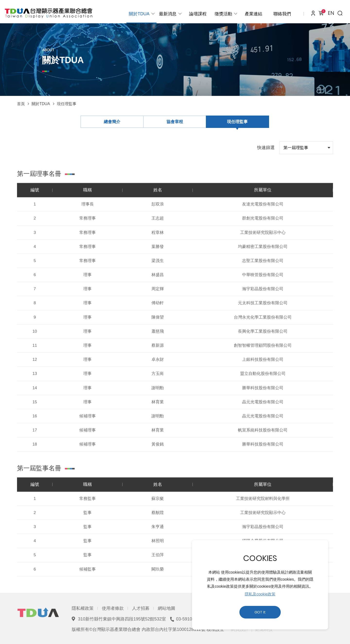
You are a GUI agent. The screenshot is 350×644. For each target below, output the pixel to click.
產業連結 (254, 14)
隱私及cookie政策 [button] (260, 594)
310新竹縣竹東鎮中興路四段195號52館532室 (122, 619)
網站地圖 (166, 608)
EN (331, 13)
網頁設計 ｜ (242, 629)
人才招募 (141, 608)
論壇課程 (198, 14)
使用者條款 (113, 608)
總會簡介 (112, 122)
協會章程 (175, 122)
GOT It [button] (260, 612)
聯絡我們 (282, 14)
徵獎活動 (223, 14)
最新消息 (168, 14)
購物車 (323, 12)
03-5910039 (188, 619)
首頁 (21, 104)
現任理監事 (67, 104)
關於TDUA (139, 14)
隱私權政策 (83, 608)
